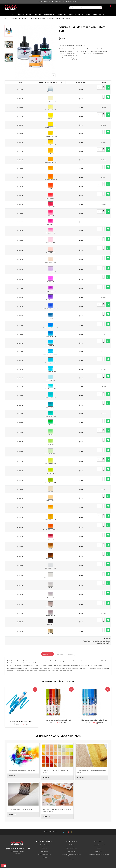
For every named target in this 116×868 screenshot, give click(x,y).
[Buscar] (86, 8)
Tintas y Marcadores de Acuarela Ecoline (22, 771)
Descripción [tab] (47, 654)
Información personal (99, 845)
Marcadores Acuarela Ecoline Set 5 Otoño (58, 720)
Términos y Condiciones (44, 854)
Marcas (72, 859)
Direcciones (99, 851)
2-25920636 (17, 853)
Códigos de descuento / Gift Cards (99, 854)
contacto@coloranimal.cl (17, 851)
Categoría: (62, 45)
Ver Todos (72, 845)
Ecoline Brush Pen (77, 60)
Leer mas (12, 776)
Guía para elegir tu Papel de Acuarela (21, 809)
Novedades (72, 851)
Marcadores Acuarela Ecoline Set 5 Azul (94, 720)
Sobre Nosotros (44, 845)
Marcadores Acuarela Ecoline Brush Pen (22, 721)
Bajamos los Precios (72, 848)
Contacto (44, 857)
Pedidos (99, 848)
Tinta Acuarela (69, 45)
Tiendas (44, 848)
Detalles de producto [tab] (65, 654)
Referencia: (79, 45)
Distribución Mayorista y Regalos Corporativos (72, 855)
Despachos (44, 851)
